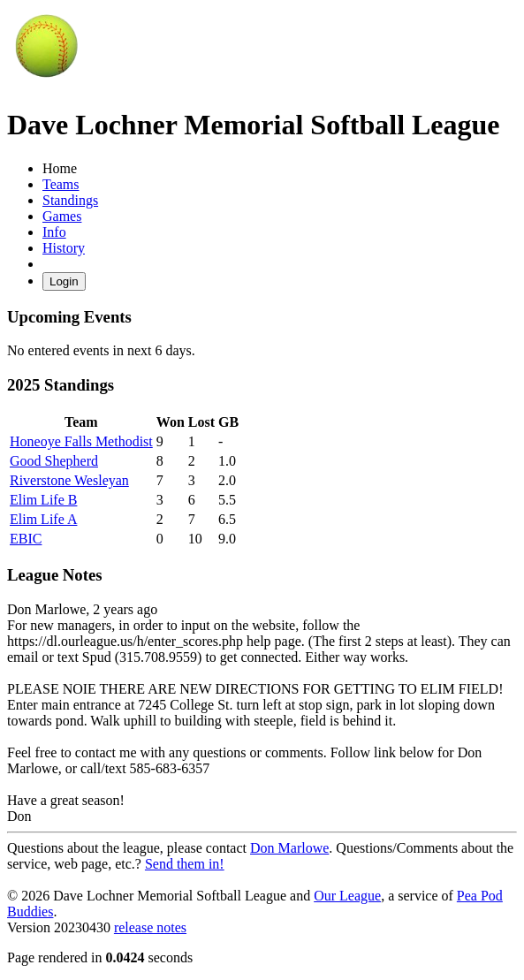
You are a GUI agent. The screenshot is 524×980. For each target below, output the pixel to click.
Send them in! (185, 864)
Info (54, 232)
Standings (70, 200)
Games (62, 216)
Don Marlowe (289, 848)
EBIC (26, 539)
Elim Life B (43, 500)
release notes (150, 927)
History (64, 248)
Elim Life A (43, 519)
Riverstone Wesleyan (69, 480)
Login (64, 281)
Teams (61, 184)
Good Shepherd (54, 461)
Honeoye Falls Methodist (81, 441)
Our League (347, 896)
